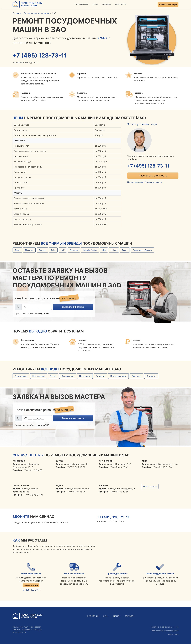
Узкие (53, 376)
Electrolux (29, 250)
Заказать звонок (31, 585)
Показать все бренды (142, 250)
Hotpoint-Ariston (90, 250)
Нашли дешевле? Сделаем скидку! (145, 182)
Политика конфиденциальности (165, 627)
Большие (100, 376)
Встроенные (21, 376)
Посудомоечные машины (36, 13)
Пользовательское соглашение (165, 631)
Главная (17, 13)
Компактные (68, 376)
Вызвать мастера (168, 4)
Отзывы (107, 4)
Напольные (85, 376)
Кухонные (151, 376)
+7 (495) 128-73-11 (40, 55)
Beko (53, 250)
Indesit (114, 250)
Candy (125, 250)
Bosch (17, 250)
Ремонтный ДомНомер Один (27, 4)
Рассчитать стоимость (153, 176)
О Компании (81, 4)
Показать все (150, 486)
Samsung (74, 250)
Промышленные (118, 376)
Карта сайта (173, 634)
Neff (63, 250)
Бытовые (136, 376)
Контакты (121, 4)
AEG (104, 250)
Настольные (39, 376)
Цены (95, 4)
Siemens (42, 250)
